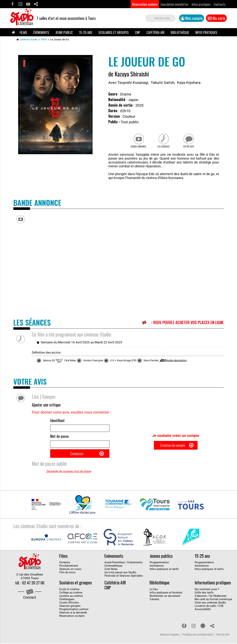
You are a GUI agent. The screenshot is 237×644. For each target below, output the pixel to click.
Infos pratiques (201, 4)
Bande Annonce (138, 147)
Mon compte (194, 18)
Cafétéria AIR (155, 32)
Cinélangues (67, 600)
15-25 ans (86, 32)
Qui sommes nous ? (207, 590)
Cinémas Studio (29, 39)
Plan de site (223, 635)
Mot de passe (59, 437)
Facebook (12, 4)
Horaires (65, 563)
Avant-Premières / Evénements (123, 563)
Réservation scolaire (145, 4)
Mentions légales (170, 635)
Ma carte (219, 18)
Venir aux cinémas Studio (210, 603)
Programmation (159, 563)
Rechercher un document (165, 596)
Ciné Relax (111, 570)
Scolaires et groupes (114, 32)
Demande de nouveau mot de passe (69, 472)
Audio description (177, 361)
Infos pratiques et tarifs (164, 570)
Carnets (154, 600)
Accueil (13, 32)
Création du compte (173, 446)
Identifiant (57, 421)
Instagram (20, 4)
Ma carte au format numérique (213, 600)
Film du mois (67, 573)
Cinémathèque (113, 566)
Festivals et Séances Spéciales (124, 576)
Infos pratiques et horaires (166, 593)
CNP (138, 32)
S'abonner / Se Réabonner (211, 596)
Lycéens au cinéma (71, 596)
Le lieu (154, 590)
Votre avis (189, 147)
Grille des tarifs (204, 593)
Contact (30, 598)
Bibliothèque (180, 32)
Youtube (28, 4)
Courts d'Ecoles (69, 603)
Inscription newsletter (175, 4)
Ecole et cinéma (69, 590)
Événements (41, 32)
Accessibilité (203, 610)
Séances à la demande (73, 613)
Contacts (220, 4)
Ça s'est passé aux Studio (120, 573)
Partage (36, 4)
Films (23, 32)
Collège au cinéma (71, 593)
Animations (157, 566)
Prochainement (69, 566)
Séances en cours (70, 570)
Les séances (164, 147)
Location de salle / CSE (209, 606)
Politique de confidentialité (198, 635)
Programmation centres (74, 610)
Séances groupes (70, 606)
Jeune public (64, 32)
